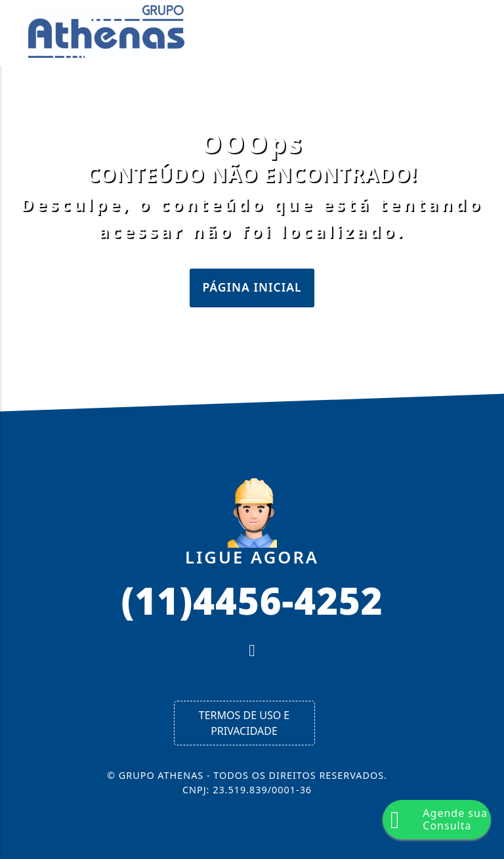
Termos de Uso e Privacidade (244, 723)
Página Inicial (252, 287)
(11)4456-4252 (252, 600)
